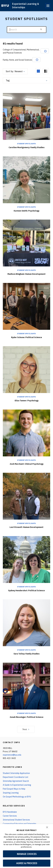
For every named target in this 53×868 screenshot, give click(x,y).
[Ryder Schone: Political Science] (26, 306)
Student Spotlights (26, 144)
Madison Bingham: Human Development (26, 274)
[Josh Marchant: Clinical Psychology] (26, 433)
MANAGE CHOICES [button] (27, 854)
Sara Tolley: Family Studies (27, 654)
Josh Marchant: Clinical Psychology (26, 464)
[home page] (5, 6)
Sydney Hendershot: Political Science (26, 591)
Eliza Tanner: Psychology (27, 401)
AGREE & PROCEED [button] (27, 863)
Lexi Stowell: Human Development (26, 527)
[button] (47, 827)
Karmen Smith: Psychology (26, 211)
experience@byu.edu (12, 755)
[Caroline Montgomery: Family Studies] (26, 116)
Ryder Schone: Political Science (27, 337)
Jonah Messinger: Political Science (26, 717)
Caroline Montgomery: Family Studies (27, 147)
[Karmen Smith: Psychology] (26, 180)
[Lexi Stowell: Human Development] (26, 496)
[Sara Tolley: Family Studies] (26, 623)
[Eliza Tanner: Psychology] (26, 370)
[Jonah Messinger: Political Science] (26, 686)
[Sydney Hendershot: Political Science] (26, 559)
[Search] (27, 30)
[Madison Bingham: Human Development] (26, 243)
